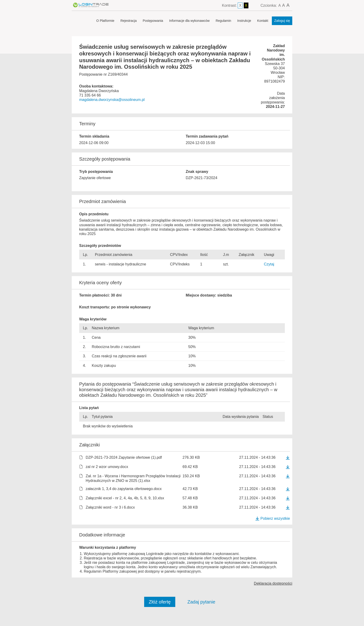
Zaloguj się (282, 21)
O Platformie (105, 21)
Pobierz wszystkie (273, 518)
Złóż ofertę (160, 602)
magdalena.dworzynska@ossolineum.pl (112, 100)
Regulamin (223, 21)
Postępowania (153, 21)
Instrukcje (244, 21)
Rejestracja (129, 21)
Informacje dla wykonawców (189, 21)
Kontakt (263, 21)
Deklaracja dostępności (273, 583)
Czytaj (269, 264)
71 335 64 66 (90, 95)
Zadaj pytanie (201, 602)
